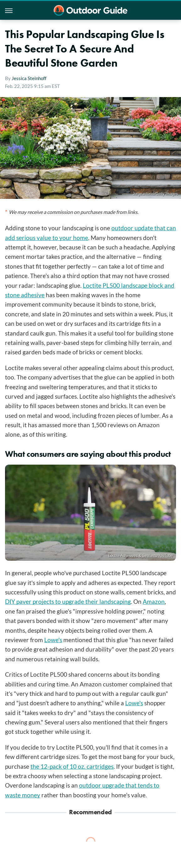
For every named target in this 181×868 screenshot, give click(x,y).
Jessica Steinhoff (29, 78)
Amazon (154, 601)
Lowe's (53, 640)
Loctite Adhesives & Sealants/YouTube (141, 556)
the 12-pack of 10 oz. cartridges (72, 766)
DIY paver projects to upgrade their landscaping (68, 601)
